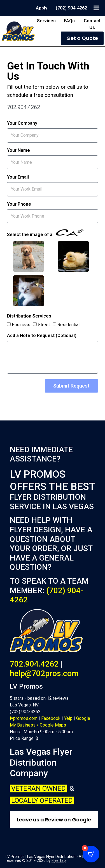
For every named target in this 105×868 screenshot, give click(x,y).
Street (44, 325)
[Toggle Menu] (96, 8)
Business (21, 325)
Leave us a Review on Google (54, 820)
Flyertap (59, 860)
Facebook (51, 718)
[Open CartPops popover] (91, 854)
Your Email (18, 177)
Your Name (18, 151)
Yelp (68, 718)
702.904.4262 (34, 664)
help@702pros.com (44, 673)
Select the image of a (46, 233)
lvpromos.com (24, 718)
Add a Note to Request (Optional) (42, 336)
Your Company (22, 123)
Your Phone (19, 204)
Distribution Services (29, 316)
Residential (68, 325)
